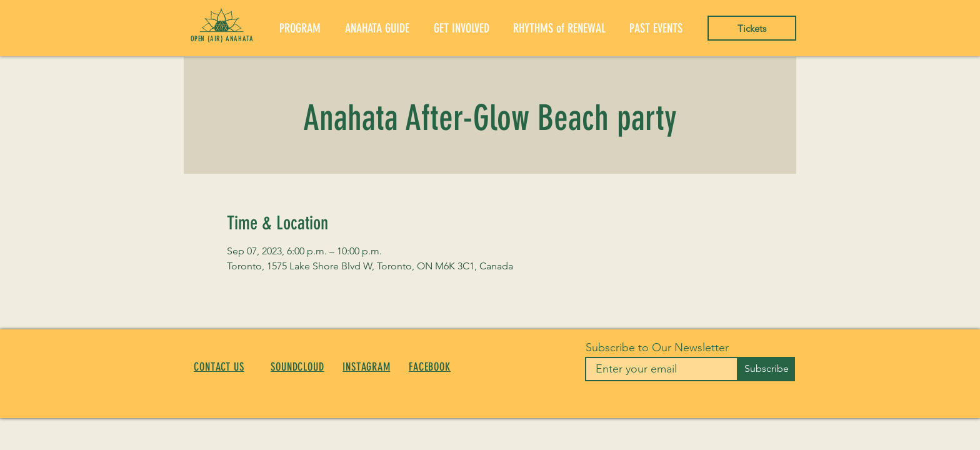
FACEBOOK (430, 367)
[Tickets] (752, 28)
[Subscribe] (766, 369)
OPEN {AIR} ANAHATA (222, 39)
